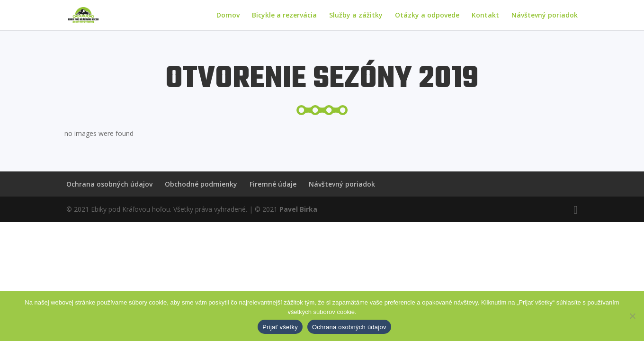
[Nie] (632, 316)
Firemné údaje (273, 184)
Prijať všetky (280, 327)
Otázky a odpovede (427, 16)
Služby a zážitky (356, 16)
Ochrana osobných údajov (109, 184)
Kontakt (485, 16)
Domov (228, 16)
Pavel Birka (298, 209)
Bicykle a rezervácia (284, 16)
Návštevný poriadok (545, 16)
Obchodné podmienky (201, 184)
